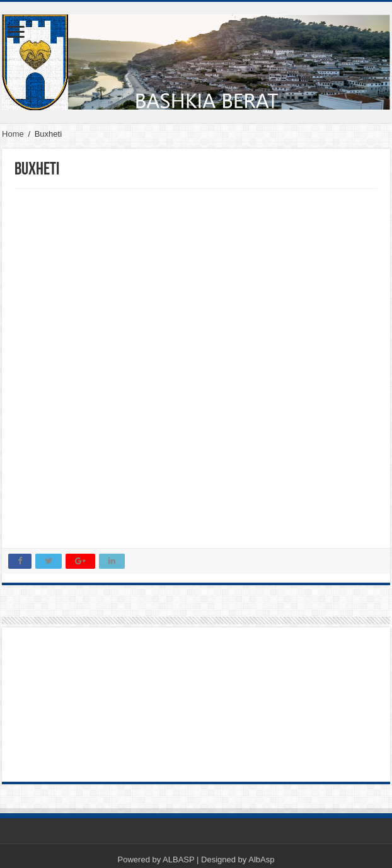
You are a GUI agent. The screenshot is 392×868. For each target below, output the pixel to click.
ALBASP (178, 859)
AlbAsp (261, 859)
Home (13, 134)
